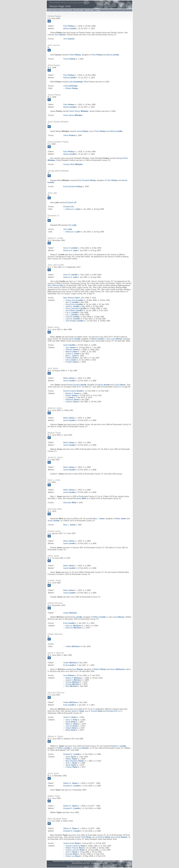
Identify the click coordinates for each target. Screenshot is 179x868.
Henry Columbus (76, 308)
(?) (70, 398)
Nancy (118, 669)
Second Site (87, 866)
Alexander (80, 498)
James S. (73, 680)
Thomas (96, 711)
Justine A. (72, 354)
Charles (73, 682)
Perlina (75, 55)
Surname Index (78, 10)
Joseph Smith (83, 837)
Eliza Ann (73, 628)
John (60, 35)
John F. (71, 763)
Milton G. (72, 724)
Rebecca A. (73, 209)
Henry (71, 360)
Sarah (74, 339)
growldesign (109, 866)
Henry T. (72, 720)
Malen (71, 730)
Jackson (72, 402)
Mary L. (71, 356)
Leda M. (72, 317)
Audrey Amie (74, 300)
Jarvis (71, 757)
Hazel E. (72, 306)
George (72, 684)
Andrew (103, 385)
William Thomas (75, 848)
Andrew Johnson (75, 850)
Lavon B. (73, 319)
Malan (69, 378)
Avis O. (72, 302)
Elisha (71, 722)
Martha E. (72, 393)
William (72, 88)
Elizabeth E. (118, 746)
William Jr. (99, 339)
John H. (71, 852)
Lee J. (71, 315)
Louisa (116, 339)
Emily (77, 617)
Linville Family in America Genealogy (59, 10)
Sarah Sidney (79, 111)
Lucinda (121, 837)
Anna (78, 669)
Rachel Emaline (77, 385)
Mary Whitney (55, 285)
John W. (71, 726)
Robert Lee (73, 856)
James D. (78, 711)
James (82, 131)
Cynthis (120, 385)
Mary (71, 686)
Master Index (89, 10)
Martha (69, 28)
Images (98, 10)
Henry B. (70, 248)
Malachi (72, 352)
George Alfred (73, 164)
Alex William (74, 311)
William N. (70, 783)
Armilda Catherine (76, 846)
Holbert (70, 613)
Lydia (76, 82)
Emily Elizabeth (86, 180)
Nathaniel (72, 400)
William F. (73, 678)
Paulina (71, 358)
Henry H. (73, 626)
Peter (69, 26)
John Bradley (74, 321)
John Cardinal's (79, 866)
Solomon (72, 350)
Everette (72, 854)
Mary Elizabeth (74, 761)
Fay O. (72, 313)
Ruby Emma (74, 304)
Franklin (72, 362)
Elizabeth (71, 202)
